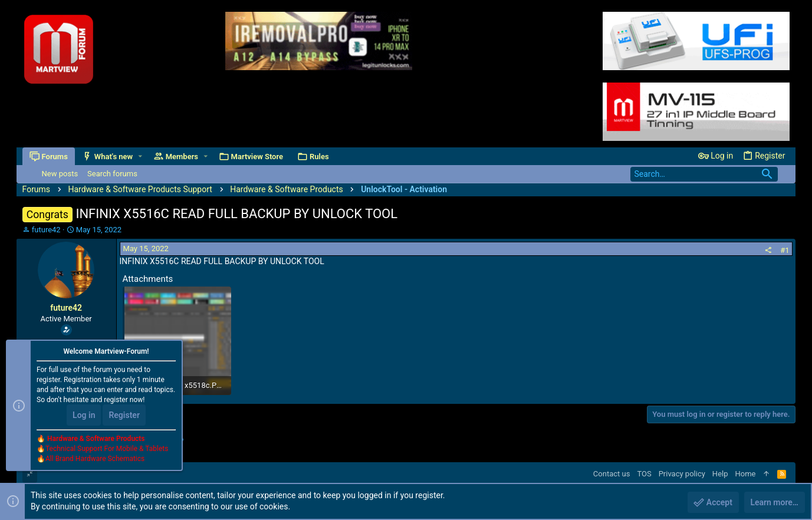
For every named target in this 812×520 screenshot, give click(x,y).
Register (124, 415)
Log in (84, 415)
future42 (46, 230)
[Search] (704, 174)
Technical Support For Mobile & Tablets (107, 449)
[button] (140, 157)
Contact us (612, 474)
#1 (785, 250)
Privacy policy (682, 474)
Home (746, 474)
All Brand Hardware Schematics (95, 459)
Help (720, 474)
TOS (644, 474)
